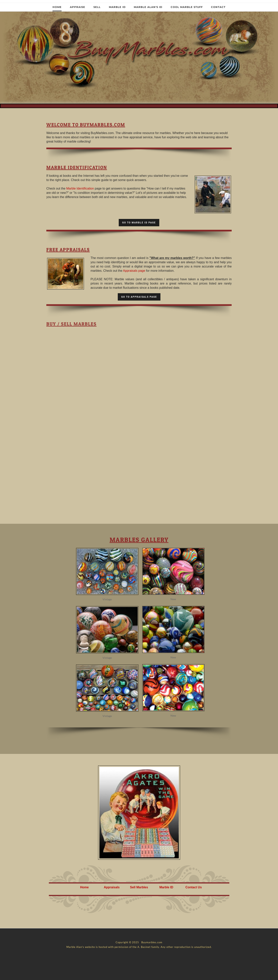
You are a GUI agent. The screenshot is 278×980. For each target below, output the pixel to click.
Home (57, 7)
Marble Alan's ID (148, 7)
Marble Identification (80, 188)
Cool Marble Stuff (187, 7)
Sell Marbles (139, 887)
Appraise (78, 7)
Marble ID (117, 7)
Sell (97, 7)
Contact (218, 7)
